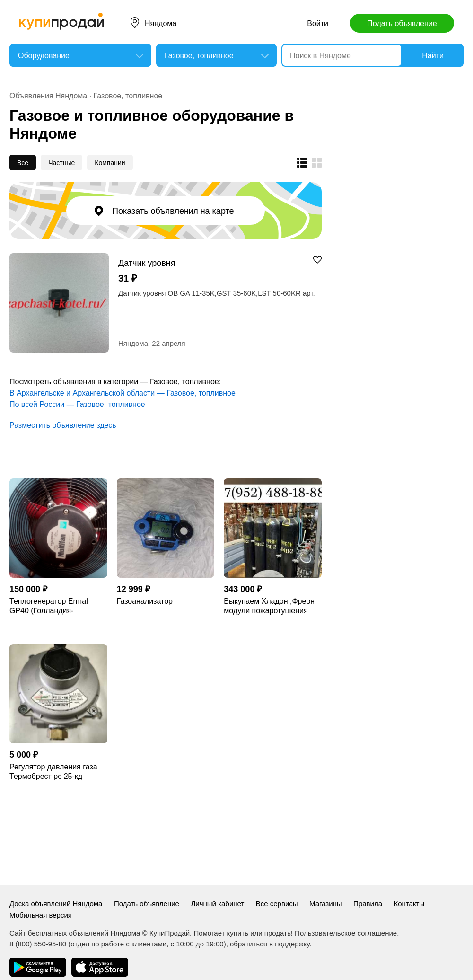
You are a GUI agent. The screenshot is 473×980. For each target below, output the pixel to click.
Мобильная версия (41, 915)
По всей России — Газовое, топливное (77, 404)
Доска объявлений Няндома (56, 904)
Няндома (161, 23)
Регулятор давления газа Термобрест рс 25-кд (53, 772)
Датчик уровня (147, 263)
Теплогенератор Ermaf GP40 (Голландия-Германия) (49, 606)
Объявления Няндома (48, 96)
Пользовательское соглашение (346, 933)
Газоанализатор (145, 601)
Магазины (326, 904)
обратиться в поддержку (270, 944)
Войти (318, 23)
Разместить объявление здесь (63, 425)
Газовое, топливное (128, 96)
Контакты (409, 904)
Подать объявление (402, 23)
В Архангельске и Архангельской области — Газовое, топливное (123, 393)
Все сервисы (277, 904)
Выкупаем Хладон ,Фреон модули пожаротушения (269, 606)
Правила (368, 904)
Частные (61, 163)
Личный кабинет (217, 904)
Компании (110, 163)
